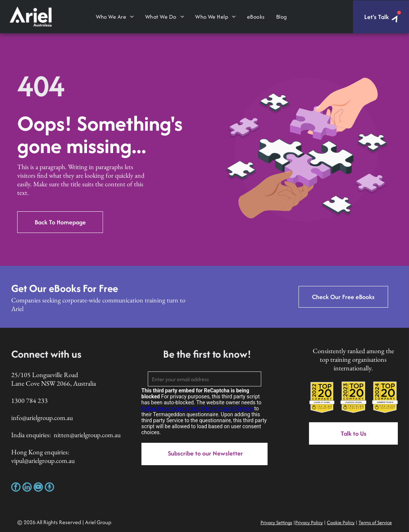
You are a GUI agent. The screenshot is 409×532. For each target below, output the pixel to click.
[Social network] (49, 488)
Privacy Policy (309, 522)
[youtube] (38, 488)
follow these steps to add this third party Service (197, 408)
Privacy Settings (276, 522)
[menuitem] (115, 17)
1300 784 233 (29, 400)
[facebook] (16, 488)
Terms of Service (375, 522)
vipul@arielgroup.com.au (43, 461)
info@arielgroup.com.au (42, 418)
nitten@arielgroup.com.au (87, 435)
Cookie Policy (341, 522)
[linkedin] (27, 488)
